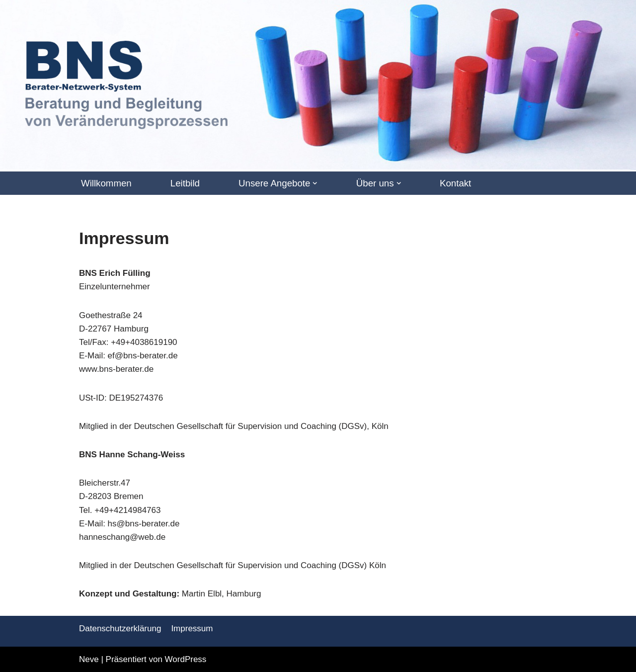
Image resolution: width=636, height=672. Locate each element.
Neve (89, 659)
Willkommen (106, 183)
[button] (315, 183)
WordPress (186, 659)
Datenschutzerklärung (120, 629)
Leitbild (185, 183)
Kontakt (455, 183)
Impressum (192, 629)
